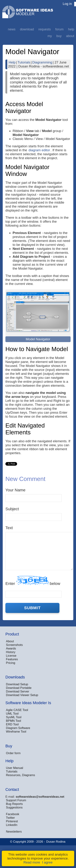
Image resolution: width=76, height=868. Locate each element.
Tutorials (24, 62)
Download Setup (17, 684)
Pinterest (12, 821)
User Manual (14, 768)
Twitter (10, 818)
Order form (13, 753)
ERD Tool (12, 724)
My (50, 36)
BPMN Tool (14, 721)
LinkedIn (12, 825)
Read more (32, 862)
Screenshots (14, 645)
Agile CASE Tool (17, 710)
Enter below (33, 581)
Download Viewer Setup (22, 695)
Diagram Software (18, 728)
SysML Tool (14, 717)
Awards (11, 648)
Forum (59, 29)
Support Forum (16, 800)
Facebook (13, 814)
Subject (12, 509)
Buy (59, 36)
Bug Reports (14, 804)
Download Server (18, 691)
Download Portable (19, 688)
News (12, 29)
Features (12, 659)
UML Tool (12, 714)
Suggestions (14, 807)
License (11, 656)
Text (9, 528)
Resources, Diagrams (20, 775)
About (70, 36)
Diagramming (42, 62)
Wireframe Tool (16, 732)
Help (71, 29)
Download (27, 29)
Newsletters (14, 832)
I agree (47, 862)
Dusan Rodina (56, 842)
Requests (45, 29)
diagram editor (39, 150)
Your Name (15, 490)
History (11, 652)
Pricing (11, 663)
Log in (67, 4)
